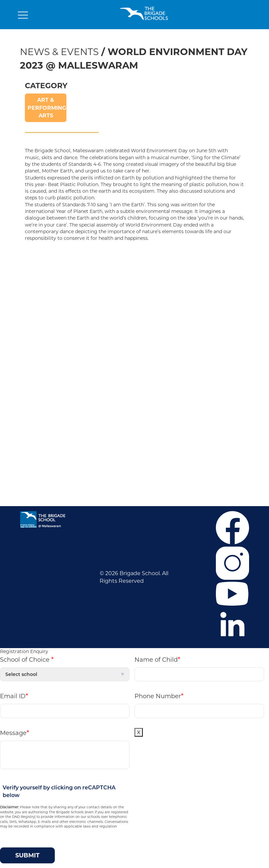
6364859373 (214, 425)
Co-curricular (39, 313)
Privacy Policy (40, 343)
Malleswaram (99, 303)
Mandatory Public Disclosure (177, 455)
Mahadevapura (101, 293)
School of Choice (27, 659)
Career (30, 283)
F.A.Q (29, 293)
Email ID (14, 696)
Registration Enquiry (24, 651)
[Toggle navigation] (23, 17)
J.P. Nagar (94, 283)
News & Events (59, 52)
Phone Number (159, 696)
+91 (192, 425)
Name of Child (157, 659)
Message (15, 733)
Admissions (37, 303)
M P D (147, 465)
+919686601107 (180, 435)
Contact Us (37, 333)
